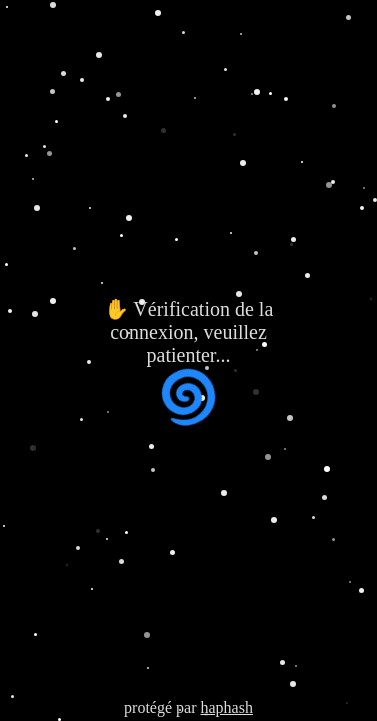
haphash (226, 707)
